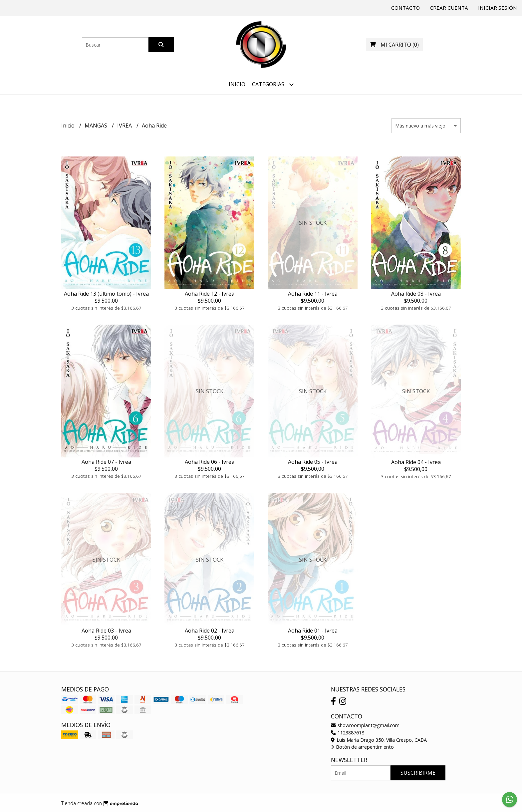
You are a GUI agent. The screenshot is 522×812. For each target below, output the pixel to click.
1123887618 (348, 733)
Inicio (237, 84)
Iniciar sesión (498, 8)
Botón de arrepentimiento (362, 747)
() (394, 45)
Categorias (273, 84)
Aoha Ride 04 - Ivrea (416, 462)
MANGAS (97, 126)
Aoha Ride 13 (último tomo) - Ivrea (106, 294)
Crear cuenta (449, 8)
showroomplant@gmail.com (365, 725)
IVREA (125, 126)
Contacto (405, 8)
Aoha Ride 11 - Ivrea (313, 294)
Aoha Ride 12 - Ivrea (210, 294)
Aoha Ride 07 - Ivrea (106, 462)
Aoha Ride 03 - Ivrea (106, 631)
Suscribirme (418, 773)
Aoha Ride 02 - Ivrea (210, 631)
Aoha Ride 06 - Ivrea (210, 462)
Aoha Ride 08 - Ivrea (416, 294)
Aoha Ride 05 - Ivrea (313, 462)
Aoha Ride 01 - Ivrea (313, 631)
